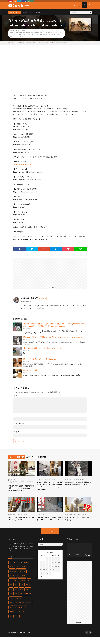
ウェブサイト (18, 432)
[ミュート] (86, 562)
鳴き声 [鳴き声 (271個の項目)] (17, 623)
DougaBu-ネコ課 (26, 640)
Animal (49, 479)
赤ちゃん (39, 12)
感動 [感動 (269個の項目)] (16, 601)
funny (20, 33)
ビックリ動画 (23, 31)
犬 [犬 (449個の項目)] (10, 614)
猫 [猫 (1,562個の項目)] (25, 614)
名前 (15, 416)
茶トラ (19, 36)
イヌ (19, 1)
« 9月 (41, 584)
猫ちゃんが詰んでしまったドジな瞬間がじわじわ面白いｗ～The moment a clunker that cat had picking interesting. (50, 486)
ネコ (15, 1)
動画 (41, 34)
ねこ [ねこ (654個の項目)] (29, 587)
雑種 (23, 36)
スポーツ (30, 1)
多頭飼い (46, 34)
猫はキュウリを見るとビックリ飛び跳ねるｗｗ (40, 359)
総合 (11, 1)
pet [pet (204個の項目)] (31, 569)
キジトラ (20, 34)
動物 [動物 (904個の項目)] (11, 596)
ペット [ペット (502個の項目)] (17, 592)
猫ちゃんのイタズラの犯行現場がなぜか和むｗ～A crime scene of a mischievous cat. (54, 337)
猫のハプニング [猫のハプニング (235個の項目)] (23, 619)
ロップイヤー (32, 34)
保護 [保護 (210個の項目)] (27, 592)
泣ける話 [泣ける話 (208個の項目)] (29, 610)
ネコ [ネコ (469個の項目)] (11, 592)
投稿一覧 (42, 298)
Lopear (28, 33)
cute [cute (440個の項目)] (15, 569)
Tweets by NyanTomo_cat (22, 164)
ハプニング (47, 12)
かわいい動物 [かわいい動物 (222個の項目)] (21, 583)
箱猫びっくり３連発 (30, 370)
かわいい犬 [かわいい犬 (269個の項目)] (13, 587)
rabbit (41, 33)
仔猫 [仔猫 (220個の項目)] (22, 592)
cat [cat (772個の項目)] (10, 569)
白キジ (15, 36)
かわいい (25, 12)
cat (12, 33)
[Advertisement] (31, 272)
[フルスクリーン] (89, 562)
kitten (24, 33)
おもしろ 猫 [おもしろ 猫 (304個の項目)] (22, 578)
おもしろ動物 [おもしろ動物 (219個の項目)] (21, 574)
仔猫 (38, 34)
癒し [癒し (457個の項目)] (11, 623)
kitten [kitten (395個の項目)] (26, 569)
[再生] (69, 562)
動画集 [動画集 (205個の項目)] (22, 596)
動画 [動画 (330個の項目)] (16, 596)
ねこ (15, 34)
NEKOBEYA (81, 518)
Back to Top (50, 539)
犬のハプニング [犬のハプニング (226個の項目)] (18, 614)
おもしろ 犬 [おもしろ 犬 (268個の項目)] (13, 578)
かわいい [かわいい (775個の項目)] (12, 583)
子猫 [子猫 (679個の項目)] (11, 601)
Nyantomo (36, 33)
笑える (32, 12)
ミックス (25, 34)
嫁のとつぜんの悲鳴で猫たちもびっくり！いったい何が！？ (21, 523)
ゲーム (24, 1)
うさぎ (45, 33)
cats (15, 33)
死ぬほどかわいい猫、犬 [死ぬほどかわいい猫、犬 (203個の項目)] (17, 610)
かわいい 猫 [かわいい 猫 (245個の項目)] (22, 587)
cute (17, 33)
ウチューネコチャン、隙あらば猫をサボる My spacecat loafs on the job (50, 524)
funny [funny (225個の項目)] (20, 569)
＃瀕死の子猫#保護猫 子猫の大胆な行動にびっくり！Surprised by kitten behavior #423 (21, 490)
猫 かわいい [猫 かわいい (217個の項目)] (13, 619)
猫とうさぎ (57, 34)
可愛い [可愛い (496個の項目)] (28, 596)
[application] (79, 557)
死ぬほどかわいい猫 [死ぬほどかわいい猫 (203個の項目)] (15, 605)
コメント (16, 396)
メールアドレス (19, 424)
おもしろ (57, 33)
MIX (32, 33)
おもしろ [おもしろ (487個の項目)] (12, 574)
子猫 (50, 34)
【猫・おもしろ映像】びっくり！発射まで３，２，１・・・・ (45, 348)
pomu (86, 518)
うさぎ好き (51, 33)
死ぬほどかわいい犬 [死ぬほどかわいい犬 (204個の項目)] (25, 601)
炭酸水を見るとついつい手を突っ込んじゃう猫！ (78, 523)
